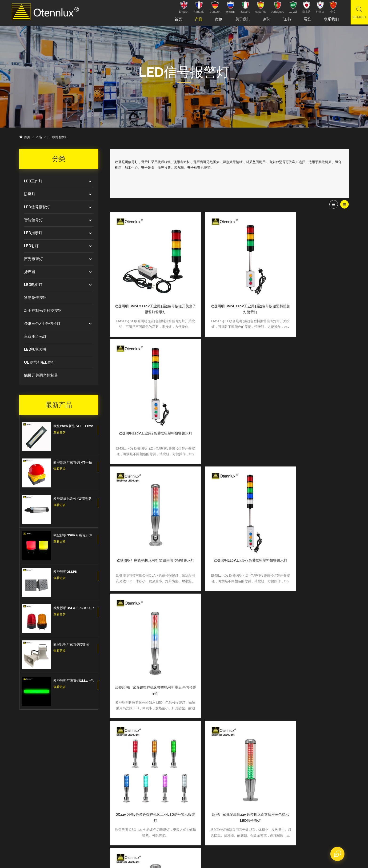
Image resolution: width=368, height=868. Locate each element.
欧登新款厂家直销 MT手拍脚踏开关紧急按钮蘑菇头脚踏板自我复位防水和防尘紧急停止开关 (73, 463)
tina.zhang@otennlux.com (54, 766)
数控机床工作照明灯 (148, 771)
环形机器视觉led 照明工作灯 (155, 756)
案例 (217, 19)
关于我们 (241, 19)
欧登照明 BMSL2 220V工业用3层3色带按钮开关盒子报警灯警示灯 (148, 294)
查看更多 (60, 432)
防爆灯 (30, 194)
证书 (286, 19)
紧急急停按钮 (35, 298)
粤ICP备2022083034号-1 (209, 858)
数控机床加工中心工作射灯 (153, 764)
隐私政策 (152, 858)
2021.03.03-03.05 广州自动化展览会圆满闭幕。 (311, 753)
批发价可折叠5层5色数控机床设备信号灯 (310, 631)
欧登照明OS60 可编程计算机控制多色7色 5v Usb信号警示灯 (73, 536)
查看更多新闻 (263, 798)
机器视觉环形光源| (147, 793)
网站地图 (126, 858)
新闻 (265, 19)
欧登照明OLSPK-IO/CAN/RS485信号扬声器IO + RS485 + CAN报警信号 (74, 572)
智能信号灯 (33, 220)
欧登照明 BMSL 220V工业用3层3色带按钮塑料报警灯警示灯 (229, 294)
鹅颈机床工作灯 (145, 778)
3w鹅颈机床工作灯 (147, 786)
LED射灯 (31, 246)
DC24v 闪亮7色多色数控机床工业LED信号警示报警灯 (148, 520)
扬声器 (30, 272)
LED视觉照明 (35, 349)
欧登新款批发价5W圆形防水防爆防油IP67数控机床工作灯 (73, 499)
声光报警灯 (33, 259)
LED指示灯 (33, 233)
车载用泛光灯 (35, 336)
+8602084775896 (48, 755)
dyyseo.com (107, 858)
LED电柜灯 (33, 285)
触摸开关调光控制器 (41, 375)
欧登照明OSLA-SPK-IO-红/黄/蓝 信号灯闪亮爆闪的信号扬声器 (74, 608)
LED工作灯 (33, 181)
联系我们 (330, 19)
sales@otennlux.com (50, 776)
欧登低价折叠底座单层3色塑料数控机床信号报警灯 (229, 634)
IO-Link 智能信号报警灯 (151, 800)
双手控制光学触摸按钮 (43, 311)
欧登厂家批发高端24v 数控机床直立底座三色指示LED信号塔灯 (229, 520)
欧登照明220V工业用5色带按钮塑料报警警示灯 (229, 407)
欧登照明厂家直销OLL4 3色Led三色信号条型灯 (74, 681)
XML (139, 858)
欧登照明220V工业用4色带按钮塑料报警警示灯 (310, 294)
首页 (177, 19)
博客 (204, 800)
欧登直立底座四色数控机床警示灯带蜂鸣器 (310, 520)
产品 (197, 19)
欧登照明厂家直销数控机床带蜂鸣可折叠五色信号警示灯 (310, 407)
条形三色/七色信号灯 (42, 323)
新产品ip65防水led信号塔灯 (298, 774)
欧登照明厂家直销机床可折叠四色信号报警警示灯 (148, 407)
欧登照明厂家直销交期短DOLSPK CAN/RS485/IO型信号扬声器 (73, 645)
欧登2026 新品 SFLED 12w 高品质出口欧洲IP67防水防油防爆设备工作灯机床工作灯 (73, 426)
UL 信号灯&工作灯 (40, 362)
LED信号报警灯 (37, 207)
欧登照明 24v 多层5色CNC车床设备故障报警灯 (148, 634)
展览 (306, 19)
